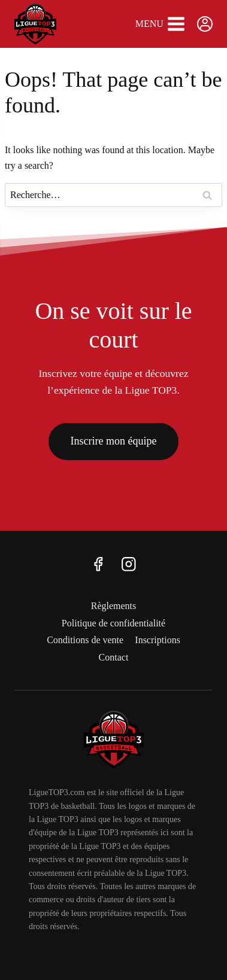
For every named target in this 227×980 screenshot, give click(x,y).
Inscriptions (158, 640)
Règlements (114, 606)
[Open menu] (160, 24)
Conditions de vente (85, 640)
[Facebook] (98, 564)
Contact (114, 657)
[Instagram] (129, 564)
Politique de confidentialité (113, 623)
